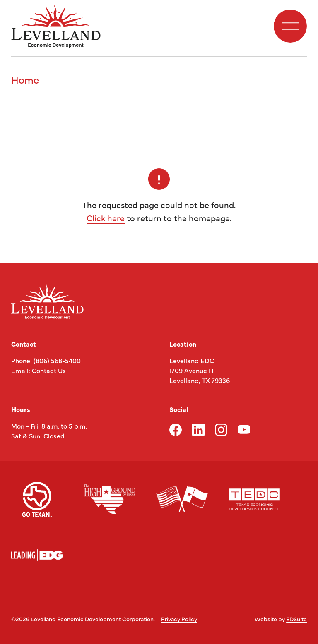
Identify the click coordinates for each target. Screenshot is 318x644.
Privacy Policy (179, 619)
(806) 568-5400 (57, 360)
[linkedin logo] (198, 430)
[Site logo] (56, 26)
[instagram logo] (221, 430)
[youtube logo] (244, 430)
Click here (106, 218)
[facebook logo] (176, 430)
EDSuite (296, 619)
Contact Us (49, 370)
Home (25, 80)
